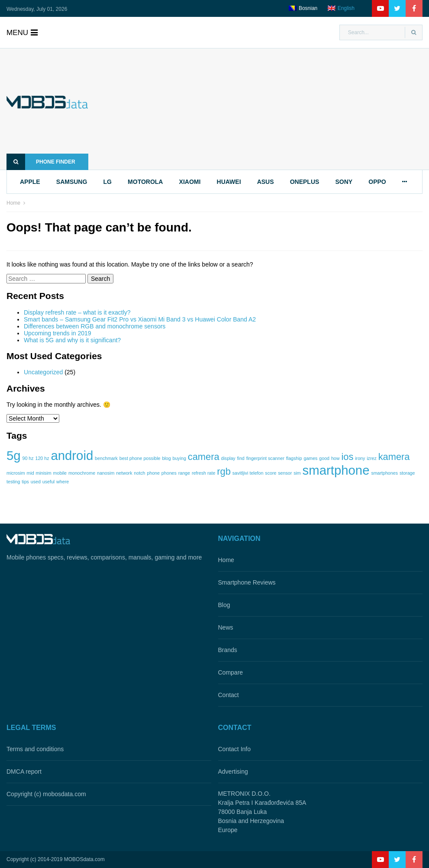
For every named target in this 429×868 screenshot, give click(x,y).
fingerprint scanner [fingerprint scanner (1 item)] (265, 458)
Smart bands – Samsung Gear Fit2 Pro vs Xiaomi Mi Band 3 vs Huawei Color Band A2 (140, 319)
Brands (228, 650)
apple (30, 182)
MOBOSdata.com (84, 859)
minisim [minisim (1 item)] (44, 473)
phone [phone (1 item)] (153, 473)
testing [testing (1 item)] (13, 482)
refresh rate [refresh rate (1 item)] (204, 473)
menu (22, 33)
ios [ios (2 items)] (347, 457)
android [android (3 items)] (72, 455)
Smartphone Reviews (247, 582)
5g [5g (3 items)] (14, 455)
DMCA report (24, 772)
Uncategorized (43, 372)
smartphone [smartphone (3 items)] (336, 470)
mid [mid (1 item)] (31, 473)
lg (108, 182)
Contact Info (235, 749)
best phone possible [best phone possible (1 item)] (140, 458)
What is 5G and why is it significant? (72, 340)
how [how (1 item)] (335, 458)
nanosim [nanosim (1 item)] (106, 473)
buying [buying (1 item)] (179, 458)
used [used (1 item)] (36, 482)
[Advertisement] (268, 109)
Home (13, 203)
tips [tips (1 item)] (25, 482)
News (226, 627)
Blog (224, 605)
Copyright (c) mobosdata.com (46, 794)
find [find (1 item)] (241, 458)
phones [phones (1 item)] (169, 473)
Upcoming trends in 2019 (58, 333)
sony (344, 182)
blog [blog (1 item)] (166, 458)
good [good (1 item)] (324, 458)
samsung (72, 182)
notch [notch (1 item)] (139, 473)
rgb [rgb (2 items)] (224, 471)
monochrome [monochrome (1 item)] (82, 473)
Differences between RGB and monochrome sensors (95, 326)
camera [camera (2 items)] (204, 457)
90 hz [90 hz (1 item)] (28, 458)
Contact (229, 695)
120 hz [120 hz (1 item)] (42, 458)
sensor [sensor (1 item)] (285, 473)
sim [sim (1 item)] (297, 473)
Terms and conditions (35, 749)
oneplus (305, 182)
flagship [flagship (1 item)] (294, 458)
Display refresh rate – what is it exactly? (77, 312)
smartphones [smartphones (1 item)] (384, 473)
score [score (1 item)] (271, 473)
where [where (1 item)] (63, 482)
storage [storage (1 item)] (407, 473)
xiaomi (190, 182)
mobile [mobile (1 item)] (60, 473)
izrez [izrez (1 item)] (372, 458)
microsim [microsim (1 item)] (16, 473)
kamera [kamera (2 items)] (394, 457)
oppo (377, 182)
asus (266, 182)
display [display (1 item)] (228, 458)
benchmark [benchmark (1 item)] (106, 458)
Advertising (233, 772)
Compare (231, 672)
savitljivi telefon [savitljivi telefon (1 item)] (248, 473)
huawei (229, 182)
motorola (145, 182)
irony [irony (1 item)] (360, 458)
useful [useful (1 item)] (48, 482)
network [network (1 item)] (124, 473)
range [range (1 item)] (184, 473)
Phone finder (41, 162)
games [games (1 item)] (310, 458)
